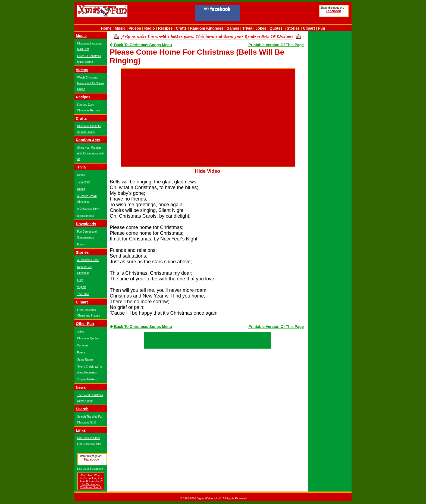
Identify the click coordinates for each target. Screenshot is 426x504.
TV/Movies (84, 182)
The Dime (83, 294)
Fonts (81, 244)
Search (82, 409)
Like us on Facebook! (90, 469)
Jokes (261, 28)
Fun (322, 28)
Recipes (165, 28)
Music (120, 28)
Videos (135, 28)
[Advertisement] (280, 14)
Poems (81, 353)
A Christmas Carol (88, 260)
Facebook (333, 11)
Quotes (276, 28)
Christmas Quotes (88, 338)
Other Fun (85, 324)
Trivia (247, 28)
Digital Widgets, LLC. (209, 498)
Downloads (86, 224)
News (81, 387)
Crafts (181, 28)
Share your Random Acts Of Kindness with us (90, 153)
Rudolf (81, 189)
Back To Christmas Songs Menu (141, 45)
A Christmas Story (88, 209)
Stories (293, 28)
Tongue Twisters (87, 379)
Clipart (309, 28)
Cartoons (83, 345)
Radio (150, 28)
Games (233, 28)
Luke (80, 280)
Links (81, 430)
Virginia (82, 287)
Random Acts (88, 140)
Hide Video (208, 171)
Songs (81, 175)
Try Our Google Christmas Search (91, 486)
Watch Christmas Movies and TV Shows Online (91, 83)
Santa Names (85, 360)
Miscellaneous (86, 216)
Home (106, 28)
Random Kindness (207, 28)
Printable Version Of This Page (276, 45)
